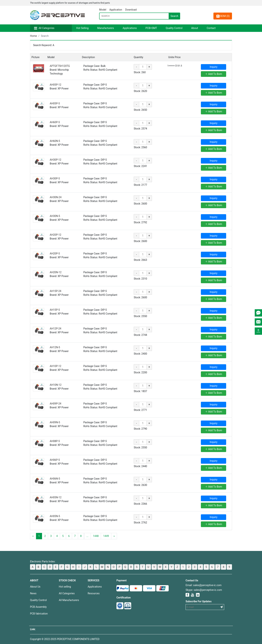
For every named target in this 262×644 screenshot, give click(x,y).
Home (33, 36)
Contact (211, 28)
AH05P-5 (55, 103)
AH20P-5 (55, 254)
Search (174, 16)
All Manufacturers (69, 600)
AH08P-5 (55, 441)
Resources (94, 593)
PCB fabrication (39, 614)
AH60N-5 (55, 141)
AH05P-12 (55, 85)
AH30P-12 (55, 160)
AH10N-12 (55, 385)
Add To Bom (214, 74)
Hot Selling (82, 28)
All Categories (46, 28)
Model (103, 10)
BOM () (223, 16)
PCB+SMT (151, 28)
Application (116, 10)
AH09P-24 (55, 404)
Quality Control (174, 28)
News (33, 593)
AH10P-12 (55, 366)
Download (131, 10)
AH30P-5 (55, 178)
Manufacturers (106, 28)
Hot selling (65, 587)
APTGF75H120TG (60, 66)
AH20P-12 (55, 235)
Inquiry (214, 67)
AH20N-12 (55, 272)
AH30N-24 (55, 197)
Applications (130, 28)
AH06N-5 (55, 479)
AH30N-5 (55, 216)
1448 (96, 536)
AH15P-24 (55, 291)
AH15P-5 (55, 310)
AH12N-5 (55, 347)
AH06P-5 (55, 460)
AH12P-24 (55, 329)
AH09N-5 (55, 422)
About (195, 28)
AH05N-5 (55, 516)
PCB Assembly (38, 607)
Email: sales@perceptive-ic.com (204, 585)
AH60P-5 (55, 122)
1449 (106, 536)
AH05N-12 (55, 497)
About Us (35, 587)
